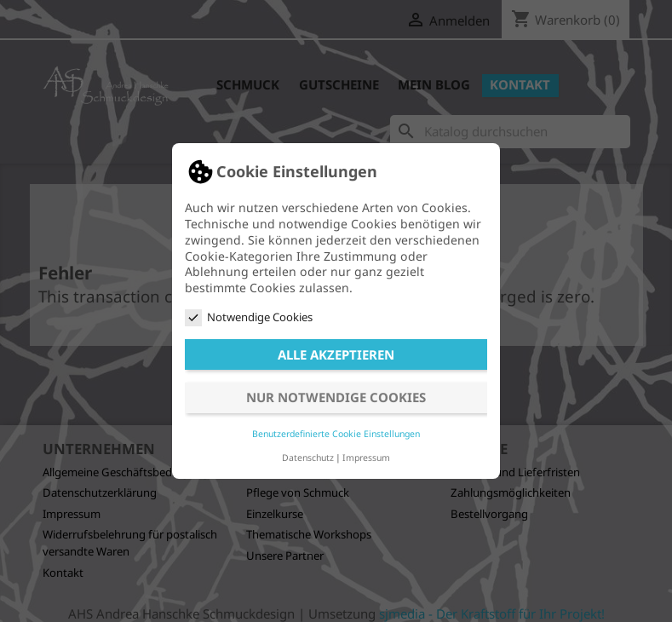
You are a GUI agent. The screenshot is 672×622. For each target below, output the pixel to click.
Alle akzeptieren (336, 354)
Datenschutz (308, 458)
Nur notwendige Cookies (336, 397)
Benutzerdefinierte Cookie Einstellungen (336, 434)
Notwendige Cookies (249, 317)
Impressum (366, 458)
